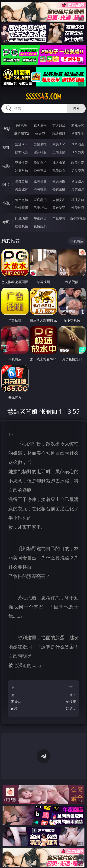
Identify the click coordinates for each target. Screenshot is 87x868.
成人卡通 (59, 163)
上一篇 (17, 699)
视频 (6, 147)
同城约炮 (22, 218)
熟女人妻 (22, 152)
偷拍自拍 (40, 163)
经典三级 (40, 171)
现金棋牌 (59, 133)
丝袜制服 (40, 152)
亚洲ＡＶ (22, 144)
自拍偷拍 (40, 144)
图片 (6, 185)
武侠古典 (78, 200)
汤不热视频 (78, 218)
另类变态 (78, 171)
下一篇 (70, 699)
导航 (6, 222)
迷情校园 (22, 208)
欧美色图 (59, 181)
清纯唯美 (40, 189)
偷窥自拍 (22, 181)
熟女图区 (59, 189)
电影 (6, 166)
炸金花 (40, 133)
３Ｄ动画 (78, 144)
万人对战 (59, 126)
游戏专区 (78, 126)
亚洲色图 (40, 181)
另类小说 (40, 208)
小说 (6, 203)
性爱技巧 (78, 208)
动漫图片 (78, 181)
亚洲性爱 (22, 163)
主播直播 (59, 152)
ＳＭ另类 (78, 152)
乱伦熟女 (59, 171)
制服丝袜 (22, 171)
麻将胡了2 (22, 133)
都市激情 (22, 200)
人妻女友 (59, 200)
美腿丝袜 (22, 189)
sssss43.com (44, 97)
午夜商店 (40, 218)
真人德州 (40, 126)
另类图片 (78, 189)
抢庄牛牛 (78, 133)
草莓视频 (59, 218)
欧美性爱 (78, 163)
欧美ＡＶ (59, 144)
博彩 (6, 129)
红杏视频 (22, 226)
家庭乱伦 (40, 200)
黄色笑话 (59, 208)
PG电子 (21, 126)
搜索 (76, 108)
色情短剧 (40, 226)
